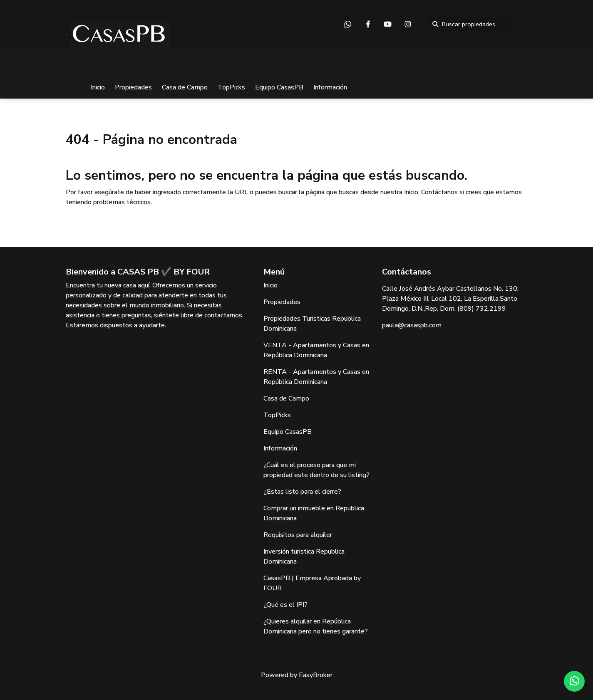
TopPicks (231, 87)
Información (330, 87)
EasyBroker (316, 675)
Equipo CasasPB (279, 87)
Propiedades (133, 87)
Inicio (98, 87)
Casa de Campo (185, 87)
